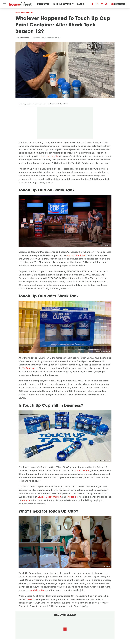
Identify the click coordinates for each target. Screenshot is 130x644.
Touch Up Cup (108, 96)
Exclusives (43, 4)
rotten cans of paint (49, 156)
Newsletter (118, 4)
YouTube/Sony (105, 245)
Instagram (107, 566)
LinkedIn (30, 599)
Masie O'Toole (24, 38)
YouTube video (30, 368)
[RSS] (106, 5)
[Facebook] (93, 5)
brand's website (82, 471)
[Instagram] (97, 5)
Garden (81, 4)
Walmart (57, 497)
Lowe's (41, 497)
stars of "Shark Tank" (77, 255)
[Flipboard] (102, 5)
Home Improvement (63, 4)
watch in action (37, 590)
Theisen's (71, 497)
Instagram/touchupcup (102, 351)
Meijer (49, 497)
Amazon (26, 500)
